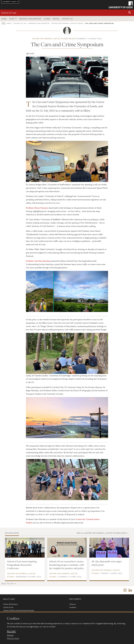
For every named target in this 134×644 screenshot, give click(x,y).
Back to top (8, 584)
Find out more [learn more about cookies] (13, 638)
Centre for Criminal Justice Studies (67, 23)
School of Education (11, 605)
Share (32, 53)
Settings (10, 635)
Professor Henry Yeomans (37, 208)
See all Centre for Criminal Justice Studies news (101, 533)
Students (73, 608)
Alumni (47, 19)
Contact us (67, 19)
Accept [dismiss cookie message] (11, 631)
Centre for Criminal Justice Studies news (53, 39)
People (56, 19)
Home (4, 19)
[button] (130, 13)
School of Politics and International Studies (19, 611)
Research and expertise (30, 19)
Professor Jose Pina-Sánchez (38, 261)
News (9, 23)
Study (12, 19)
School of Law (9, 13)
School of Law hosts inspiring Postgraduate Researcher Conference (22, 565)
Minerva (73, 605)
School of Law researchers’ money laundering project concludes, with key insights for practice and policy (67, 565)
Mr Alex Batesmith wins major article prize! (107, 563)
